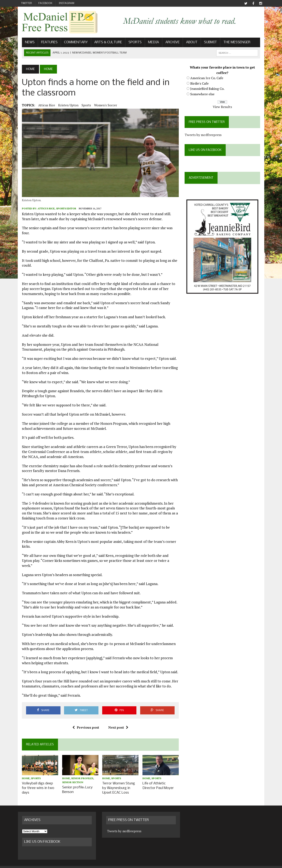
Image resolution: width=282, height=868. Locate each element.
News (26, 43)
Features (45, 43)
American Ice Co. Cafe (208, 79)
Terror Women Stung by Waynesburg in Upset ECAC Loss (117, 782)
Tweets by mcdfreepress (205, 136)
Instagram (67, 3)
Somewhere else (204, 95)
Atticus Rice (43, 106)
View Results (225, 108)
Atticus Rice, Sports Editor (53, 212)
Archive (169, 43)
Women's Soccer (102, 106)
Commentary (72, 43)
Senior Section (70, 777)
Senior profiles (79, 773)
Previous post (84, 721)
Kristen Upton (64, 106)
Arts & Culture (104, 43)
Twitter (26, 3)
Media (150, 43)
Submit (206, 43)
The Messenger (233, 43)
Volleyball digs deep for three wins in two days (36, 780)
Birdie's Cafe (201, 84)
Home (22, 773)
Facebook (45, 3)
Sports (131, 43)
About (188, 43)
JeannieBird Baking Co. (209, 89)
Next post (117, 721)
